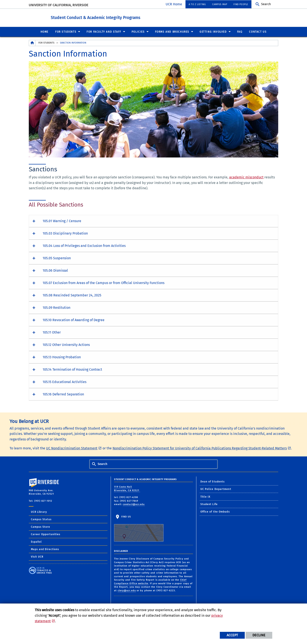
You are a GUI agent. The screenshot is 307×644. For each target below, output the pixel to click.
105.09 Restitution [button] (56, 307)
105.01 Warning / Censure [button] (62, 221)
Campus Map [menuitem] (220, 4)
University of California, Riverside (59, 5)
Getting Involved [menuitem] (213, 32)
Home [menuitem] (44, 32)
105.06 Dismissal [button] (55, 270)
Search (266, 4)
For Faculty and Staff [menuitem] (104, 32)
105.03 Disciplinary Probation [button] (65, 233)
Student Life (209, 504)
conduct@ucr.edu (134, 504)
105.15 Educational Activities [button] (64, 382)
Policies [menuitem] (138, 32)
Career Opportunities (46, 534)
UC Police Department (216, 489)
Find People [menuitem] (241, 4)
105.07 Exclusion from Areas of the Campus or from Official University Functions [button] (104, 283)
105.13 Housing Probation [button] (62, 357)
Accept (232, 635)
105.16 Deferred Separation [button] (63, 394)
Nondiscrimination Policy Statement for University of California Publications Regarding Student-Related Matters (200, 448)
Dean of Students (213, 481)
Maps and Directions (45, 549)
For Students (46, 43)
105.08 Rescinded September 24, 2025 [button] (72, 295)
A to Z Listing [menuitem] (197, 4)
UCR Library (39, 512)
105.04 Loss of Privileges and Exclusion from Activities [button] (84, 246)
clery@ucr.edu (127, 590)
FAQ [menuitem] (240, 32)
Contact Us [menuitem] (258, 32)
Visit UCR (37, 557)
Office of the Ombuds (215, 511)
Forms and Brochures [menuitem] (172, 32)
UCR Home (174, 4)
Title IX (206, 497)
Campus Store (41, 527)
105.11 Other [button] (52, 332)
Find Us (139, 528)
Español (36, 542)
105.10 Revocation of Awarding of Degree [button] (74, 320)
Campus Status (41, 519)
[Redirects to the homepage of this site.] (32, 43)
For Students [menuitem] (66, 32)
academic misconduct (246, 177)
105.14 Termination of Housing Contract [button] (72, 369)
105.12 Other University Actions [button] (66, 345)
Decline (259, 635)
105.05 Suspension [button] (57, 258)
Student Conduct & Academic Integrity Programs (115, 17)
